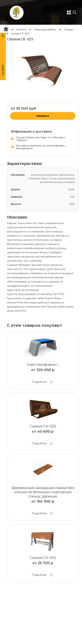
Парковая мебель (45, 30)
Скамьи (69, 30)
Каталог (21, 30)
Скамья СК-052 (43, 554)
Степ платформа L (43, 361)
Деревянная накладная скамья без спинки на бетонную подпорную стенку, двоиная (43, 488)
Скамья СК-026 (43, 422)
